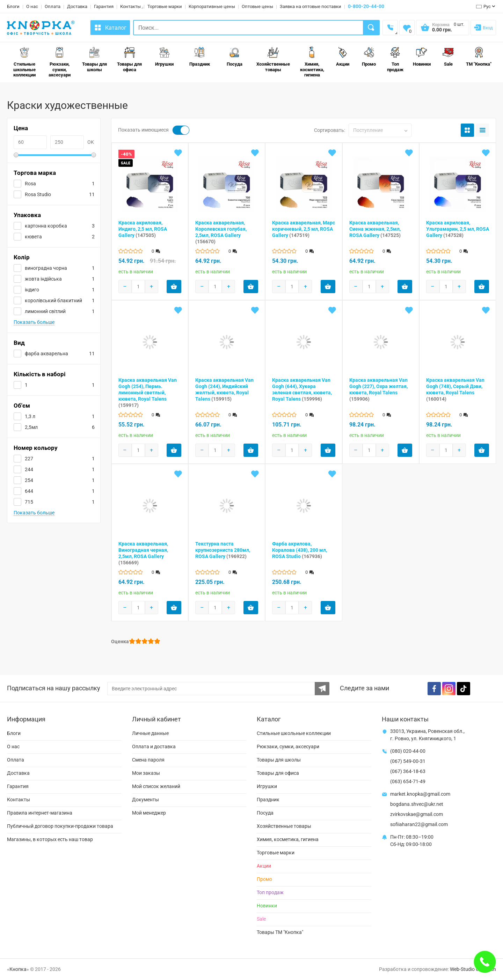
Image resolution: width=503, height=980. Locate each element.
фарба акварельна (46, 354)
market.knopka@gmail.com (420, 794)
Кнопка (18, 969)
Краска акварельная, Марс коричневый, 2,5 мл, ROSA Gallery (304, 229)
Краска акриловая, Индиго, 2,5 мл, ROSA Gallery (143, 229)
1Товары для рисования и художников (93, 91)
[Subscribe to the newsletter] (322, 689)
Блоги (13, 6)
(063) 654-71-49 (408, 781)
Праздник (200, 57)
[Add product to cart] (174, 287)
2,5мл (31, 427)
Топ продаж (395, 60)
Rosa (30, 184)
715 (29, 502)
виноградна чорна (46, 268)
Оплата (53, 6)
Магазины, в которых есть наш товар (50, 839)
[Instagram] (449, 689)
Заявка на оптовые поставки (311, 6)
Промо (369, 57)
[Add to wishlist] (178, 153)
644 (29, 491)
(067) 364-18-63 (408, 771)
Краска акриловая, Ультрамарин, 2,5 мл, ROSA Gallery (458, 229)
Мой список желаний (156, 786)
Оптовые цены (257, 6)
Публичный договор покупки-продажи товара (60, 826)
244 (29, 469)
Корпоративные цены (212, 6)
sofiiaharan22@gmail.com (419, 824)
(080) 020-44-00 (408, 751)
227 (29, 459)
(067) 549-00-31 (408, 761)
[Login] (483, 28)
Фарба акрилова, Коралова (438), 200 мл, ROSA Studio (300, 550)
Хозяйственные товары (273, 60)
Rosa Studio (38, 194)
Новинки (422, 57)
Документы (145, 800)
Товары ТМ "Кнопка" (280, 932)
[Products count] (138, 287)
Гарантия (104, 6)
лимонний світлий (45, 311)
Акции (343, 57)
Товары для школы (94, 60)
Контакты (130, 6)
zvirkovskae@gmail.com (417, 814)
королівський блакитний (53, 300)
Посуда (235, 57)
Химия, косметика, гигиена (312, 62)
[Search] (371, 28)
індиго (32, 290)
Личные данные (150, 733)
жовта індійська (43, 279)
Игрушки (164, 57)
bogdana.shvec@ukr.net (417, 804)
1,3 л (30, 416)
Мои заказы (146, 773)
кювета (33, 237)
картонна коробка (46, 226)
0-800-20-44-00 (366, 6)
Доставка (77, 6)
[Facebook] (434, 689)
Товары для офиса (129, 60)
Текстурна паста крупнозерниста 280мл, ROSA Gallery (223, 550)
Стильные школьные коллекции (24, 62)
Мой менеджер (149, 813)
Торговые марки (165, 6)
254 (29, 480)
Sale (448, 57)
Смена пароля (148, 760)
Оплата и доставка (154, 747)
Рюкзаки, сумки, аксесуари (60, 62)
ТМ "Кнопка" (479, 57)
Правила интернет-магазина (40, 813)
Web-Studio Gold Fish (473, 969)
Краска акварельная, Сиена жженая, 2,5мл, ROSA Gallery (375, 229)
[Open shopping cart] (443, 30)
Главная (16, 91)
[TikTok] (464, 689)
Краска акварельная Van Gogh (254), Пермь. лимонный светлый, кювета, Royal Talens (148, 393)
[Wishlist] (407, 28)
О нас (32, 6)
